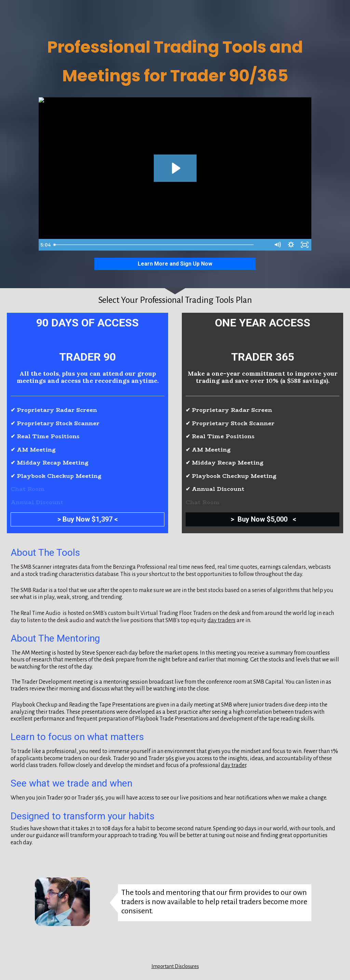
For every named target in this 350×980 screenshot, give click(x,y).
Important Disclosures (175, 966)
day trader (234, 765)
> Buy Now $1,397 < (88, 519)
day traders (221, 620)
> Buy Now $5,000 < (263, 519)
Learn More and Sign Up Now (175, 264)
